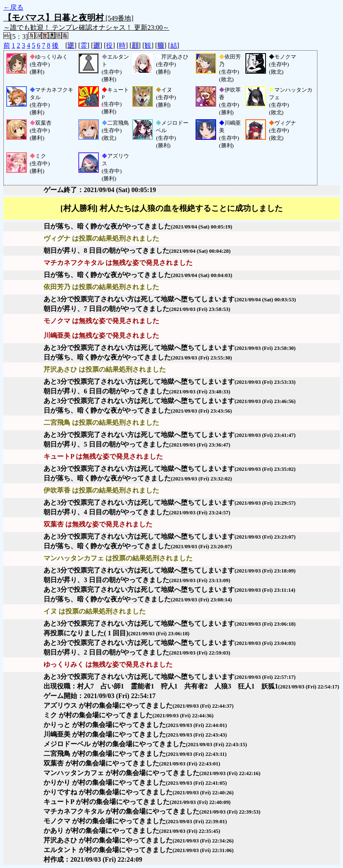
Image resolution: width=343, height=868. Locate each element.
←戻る (13, 7)
